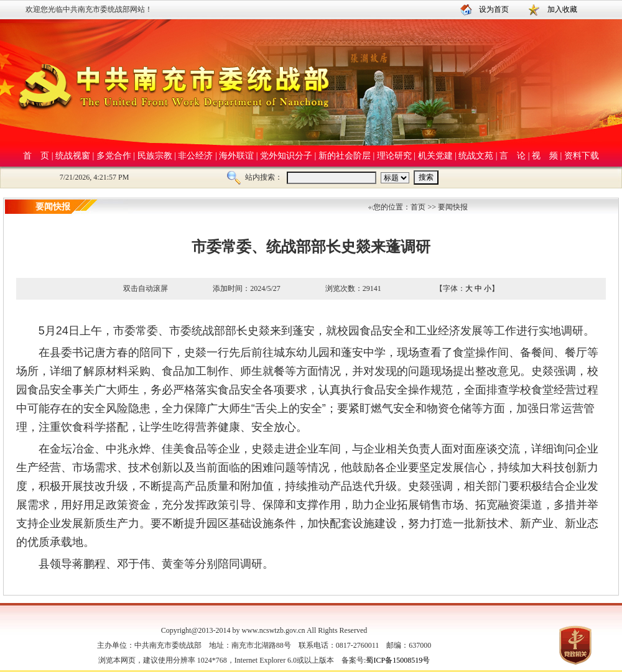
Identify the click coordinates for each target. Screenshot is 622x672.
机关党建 (435, 156)
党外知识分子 (286, 156)
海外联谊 (236, 156)
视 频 (545, 156)
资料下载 (582, 156)
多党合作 (114, 156)
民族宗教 (155, 156)
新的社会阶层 (345, 156)
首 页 (36, 156)
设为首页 (494, 9)
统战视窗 (73, 156)
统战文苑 (476, 156)
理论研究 (394, 156)
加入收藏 (562, 9)
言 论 (513, 156)
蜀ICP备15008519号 (398, 660)
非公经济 (195, 156)
